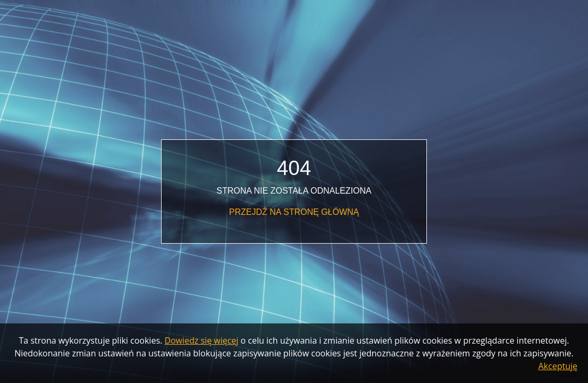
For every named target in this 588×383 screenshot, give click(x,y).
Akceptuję (558, 366)
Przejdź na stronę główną (294, 212)
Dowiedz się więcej (201, 340)
